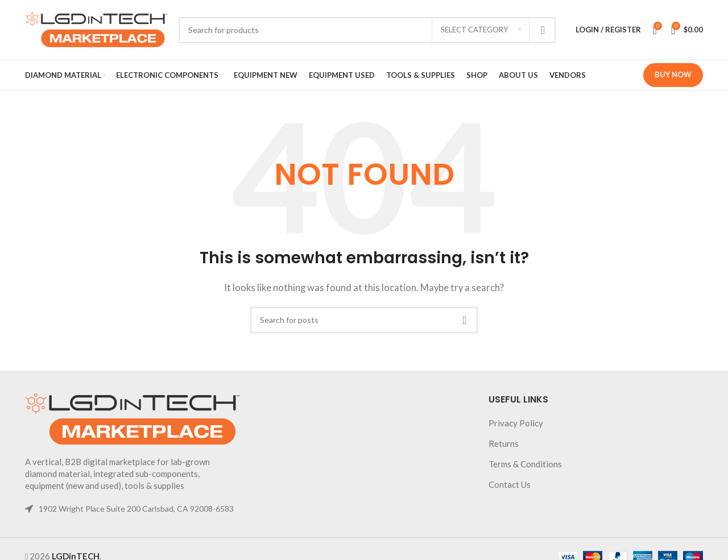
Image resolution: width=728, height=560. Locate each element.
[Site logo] (96, 28)
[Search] (367, 30)
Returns (504, 443)
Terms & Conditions (525, 464)
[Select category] (481, 30)
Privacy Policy (516, 423)
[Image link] (132, 418)
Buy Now (673, 74)
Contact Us (510, 484)
